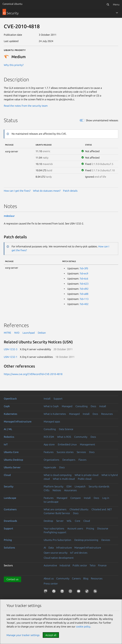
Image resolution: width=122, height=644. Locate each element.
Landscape (10, 498)
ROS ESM (49, 437)
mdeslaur (9, 216)
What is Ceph (51, 406)
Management (87, 444)
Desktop (48, 521)
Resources (107, 414)
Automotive (50, 565)
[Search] (108, 4)
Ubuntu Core (11, 452)
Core (78, 521)
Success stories (65, 452)
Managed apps (52, 421)
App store (49, 444)
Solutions (9, 548)
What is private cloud (86, 475)
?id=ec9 (84, 273)
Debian (42, 333)
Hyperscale (50, 467)
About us (49, 578)
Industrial (65, 565)
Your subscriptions (54, 528)
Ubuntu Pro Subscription (57, 540)
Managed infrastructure (18, 421)
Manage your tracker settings (23, 635)
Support (58, 399)
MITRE (7, 333)
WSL (69, 521)
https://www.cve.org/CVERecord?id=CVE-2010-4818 (33, 374)
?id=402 (84, 304)
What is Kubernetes (55, 414)
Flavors (82, 460)
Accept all (51, 635)
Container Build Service (57, 513)
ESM (69, 486)
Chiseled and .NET (102, 509)
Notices (57, 490)
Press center (51, 584)
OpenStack (10, 399)
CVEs (47, 490)
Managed (67, 406)
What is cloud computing (58, 475)
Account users (75, 528)
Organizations (51, 460)
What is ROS (64, 437)
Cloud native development (59, 558)
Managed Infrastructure (88, 548)
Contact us (12, 579)
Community (81, 437)
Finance (102, 565)
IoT (6, 444)
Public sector (80, 565)
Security (9, 486)
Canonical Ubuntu (12, 4)
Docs (93, 406)
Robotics (9, 437)
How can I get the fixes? (17, 191)
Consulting (81, 406)
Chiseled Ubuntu (79, 509)
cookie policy (83, 626)
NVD (17, 333)
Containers (10, 509)
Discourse (103, 528)
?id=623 (84, 284)
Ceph (7, 406)
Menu (116, 4)
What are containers (55, 509)
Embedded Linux (67, 444)
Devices (106, 540)
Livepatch (80, 486)
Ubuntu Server (12, 467)
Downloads (10, 521)
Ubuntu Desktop (13, 460)
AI (45, 548)
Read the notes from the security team (26, 106)
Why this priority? (14, 65)
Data (51, 548)
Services (81, 452)
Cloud (7, 475)
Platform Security (54, 486)
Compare (76, 498)
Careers (76, 578)
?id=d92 (84, 289)
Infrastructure (64, 548)
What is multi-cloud (64, 479)
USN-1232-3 (11, 349)
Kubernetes (10, 414)
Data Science (66, 429)
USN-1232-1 (11, 357)
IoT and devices (79, 553)
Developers (69, 460)
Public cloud (85, 479)
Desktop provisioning (86, 540)
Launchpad (29, 333)
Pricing (90, 528)
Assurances (70, 490)
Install (47, 399)
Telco (93, 565)
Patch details (70, 191)
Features (49, 452)
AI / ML (8, 429)
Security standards (99, 486)
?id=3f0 (84, 268)
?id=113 (84, 299)
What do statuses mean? (47, 191)
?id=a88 (84, 294)
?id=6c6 (84, 279)
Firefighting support (55, 532)
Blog (86, 578)
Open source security (56, 553)
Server (60, 521)
